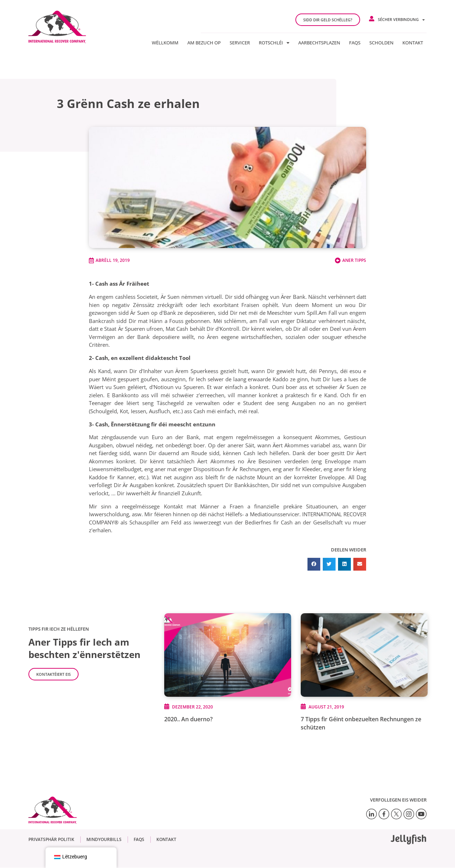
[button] (314, 564)
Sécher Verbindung (401, 20)
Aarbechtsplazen (319, 43)
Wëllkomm (165, 43)
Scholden (381, 43)
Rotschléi (274, 43)
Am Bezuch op (204, 43)
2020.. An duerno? (188, 719)
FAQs (355, 43)
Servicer (240, 43)
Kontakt (413, 43)
